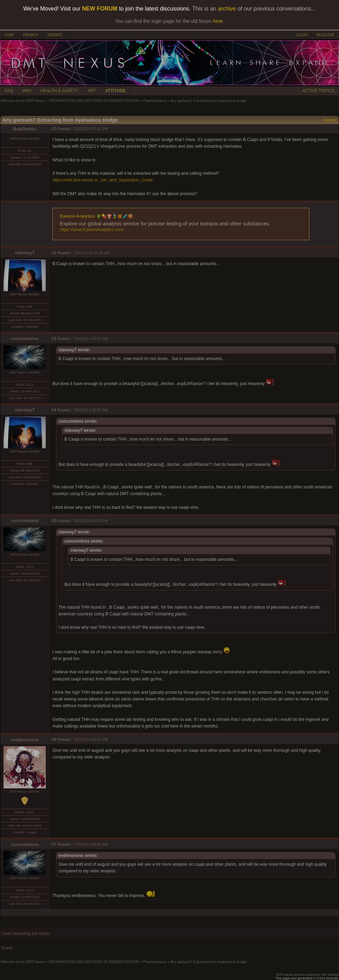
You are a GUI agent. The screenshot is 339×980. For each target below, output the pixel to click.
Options (330, 120)
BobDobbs (25, 129)
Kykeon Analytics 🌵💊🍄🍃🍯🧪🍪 (96, 216)
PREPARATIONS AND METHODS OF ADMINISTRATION (94, 101)
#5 (54, 521)
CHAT (9, 35)
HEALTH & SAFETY (59, 91)
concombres (25, 338)
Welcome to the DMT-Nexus (23, 101)
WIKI (27, 91)
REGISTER (325, 35)
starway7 (25, 253)
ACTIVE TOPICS (318, 91)
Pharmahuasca (155, 101)
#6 (54, 739)
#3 (54, 339)
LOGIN (302, 35)
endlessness (25, 740)
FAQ (9, 91)
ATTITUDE (115, 91)
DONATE (55, 35)
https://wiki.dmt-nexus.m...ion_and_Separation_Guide (103, 180)
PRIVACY (30, 35)
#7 (54, 844)
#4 (54, 410)
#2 (54, 253)
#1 (54, 129)
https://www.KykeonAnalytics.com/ (92, 230)
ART (92, 91)
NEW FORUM (100, 9)
